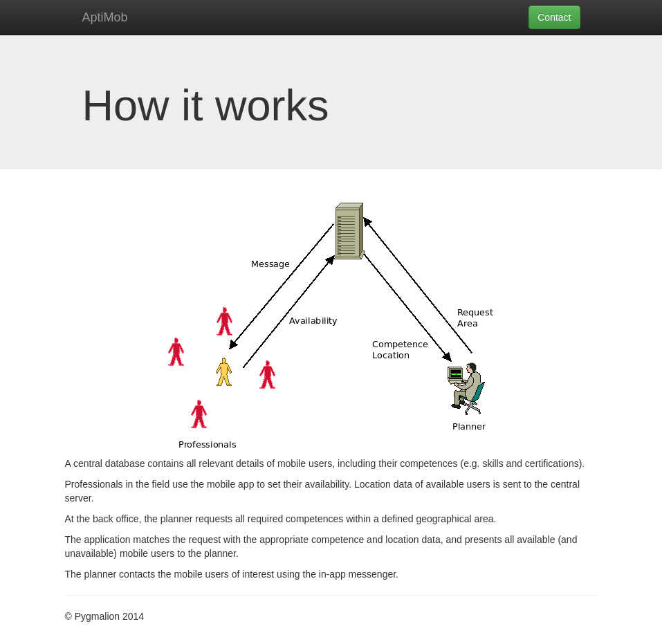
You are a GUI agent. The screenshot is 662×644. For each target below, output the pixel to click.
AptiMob (105, 17)
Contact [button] (554, 17)
